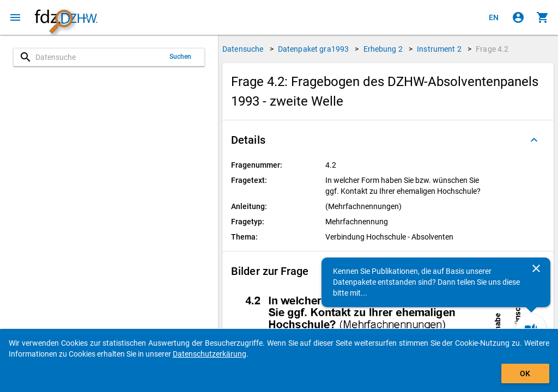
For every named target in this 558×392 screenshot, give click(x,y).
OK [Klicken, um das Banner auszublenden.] (525, 373)
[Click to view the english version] (494, 17)
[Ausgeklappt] (534, 140)
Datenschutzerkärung (210, 354)
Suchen (181, 57)
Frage (492, 49)
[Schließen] (536, 268)
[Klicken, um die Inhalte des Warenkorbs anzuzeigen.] (543, 17)
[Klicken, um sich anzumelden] (518, 17)
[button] (388, 140)
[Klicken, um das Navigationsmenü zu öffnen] (15, 17)
